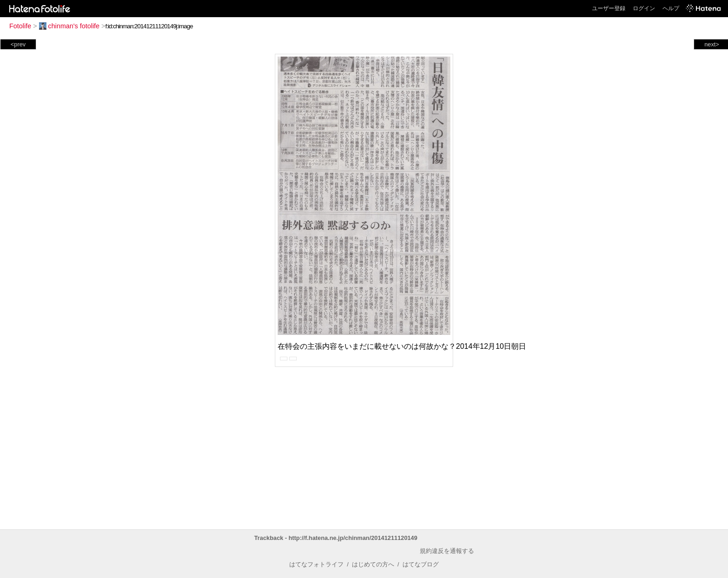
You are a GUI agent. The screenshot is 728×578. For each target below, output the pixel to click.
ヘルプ (671, 8)
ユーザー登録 (609, 8)
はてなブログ (421, 564)
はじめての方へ (373, 564)
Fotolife (20, 26)
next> (712, 44)
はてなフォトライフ (316, 564)
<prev (18, 44)
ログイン (644, 8)
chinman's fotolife (69, 26)
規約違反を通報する (447, 551)
